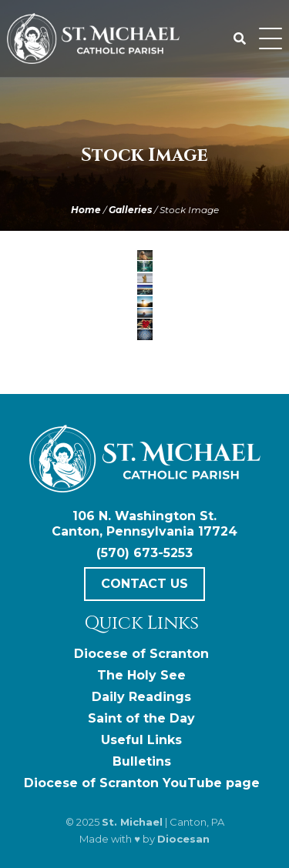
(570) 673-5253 (144, 553)
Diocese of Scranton (141, 654)
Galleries (130, 210)
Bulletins (142, 761)
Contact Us (144, 584)
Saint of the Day (141, 718)
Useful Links (141, 740)
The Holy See (141, 675)
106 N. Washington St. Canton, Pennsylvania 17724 (144, 524)
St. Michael (132, 822)
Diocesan (183, 839)
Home (86, 210)
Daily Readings (141, 697)
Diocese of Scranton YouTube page (142, 783)
